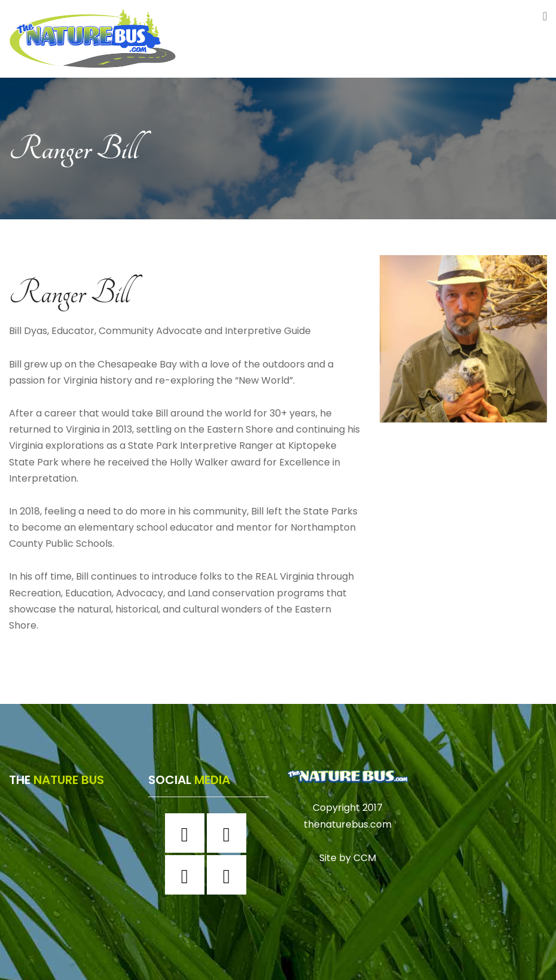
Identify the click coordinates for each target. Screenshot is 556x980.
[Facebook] (188, 833)
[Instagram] (230, 833)
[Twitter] (188, 875)
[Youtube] (230, 875)
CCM (365, 857)
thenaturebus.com (348, 824)
